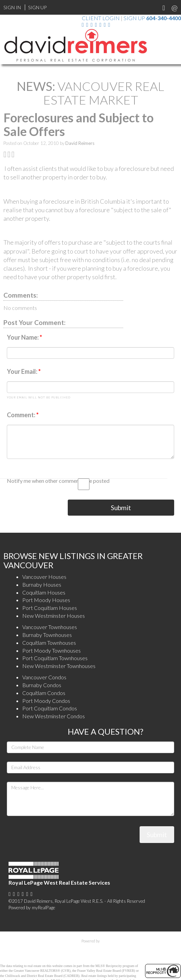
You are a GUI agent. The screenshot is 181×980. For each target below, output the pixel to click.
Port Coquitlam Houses (50, 608)
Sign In (12, 7)
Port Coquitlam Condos (50, 708)
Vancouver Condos (44, 677)
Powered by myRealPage (32, 908)
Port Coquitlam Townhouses (55, 658)
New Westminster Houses (54, 616)
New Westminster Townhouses (59, 666)
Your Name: (23, 337)
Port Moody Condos (46, 701)
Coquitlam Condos (44, 693)
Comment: (22, 415)
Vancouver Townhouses (50, 627)
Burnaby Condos (42, 685)
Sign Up (37, 7)
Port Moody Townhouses (51, 650)
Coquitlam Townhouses (49, 643)
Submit (121, 508)
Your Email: (23, 371)
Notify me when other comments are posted (87, 482)
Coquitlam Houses (44, 592)
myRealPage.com (90, 949)
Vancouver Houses (44, 577)
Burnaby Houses (42, 584)
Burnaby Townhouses (47, 635)
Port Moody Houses (46, 600)
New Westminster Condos (54, 716)
